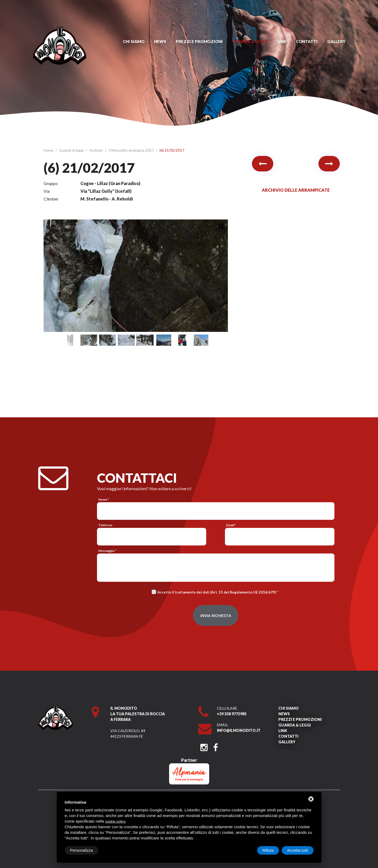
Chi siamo (134, 41)
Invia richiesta (216, 615)
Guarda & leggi (250, 41)
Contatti (307, 41)
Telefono (105, 525)
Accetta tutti (298, 850)
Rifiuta (268, 850)
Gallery (336, 41)
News (160, 41)
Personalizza (81, 850)
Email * (231, 525)
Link (282, 41)
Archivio (96, 150)
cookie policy (115, 821)
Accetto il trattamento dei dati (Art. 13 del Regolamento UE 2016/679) (217, 592)
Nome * (104, 499)
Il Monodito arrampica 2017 (132, 150)
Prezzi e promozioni (199, 41)
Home (49, 150)
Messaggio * (107, 551)
